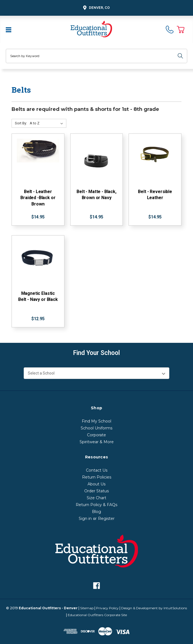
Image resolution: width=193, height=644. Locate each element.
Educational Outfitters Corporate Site (97, 615)
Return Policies (97, 477)
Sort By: (21, 123)
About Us (96, 484)
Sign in (85, 519)
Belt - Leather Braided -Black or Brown (38, 198)
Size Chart (96, 498)
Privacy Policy (107, 608)
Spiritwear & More (97, 442)
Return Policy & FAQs (96, 505)
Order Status (96, 491)
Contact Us (97, 470)
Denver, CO (96, 8)
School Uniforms (96, 428)
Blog (96, 512)
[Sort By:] (47, 123)
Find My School (96, 421)
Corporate (96, 435)
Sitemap (87, 608)
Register (106, 519)
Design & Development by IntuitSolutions (154, 608)
